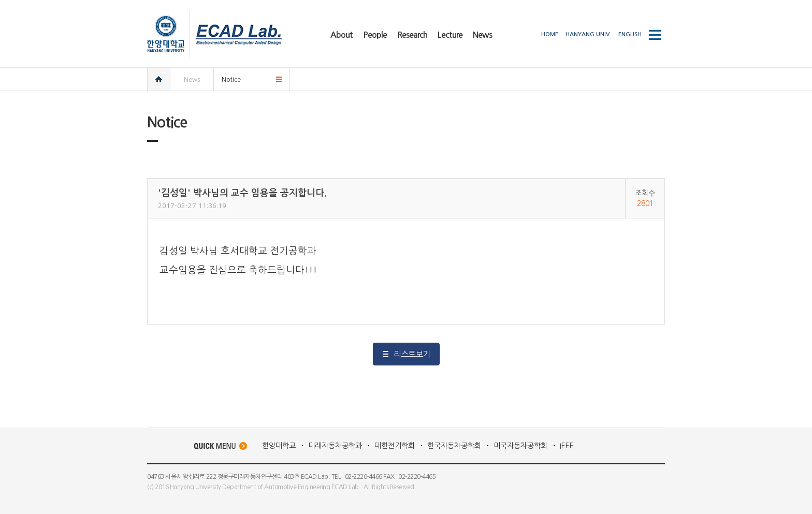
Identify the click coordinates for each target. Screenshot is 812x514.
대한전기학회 (395, 446)
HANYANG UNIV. (588, 34)
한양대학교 (279, 446)
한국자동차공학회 (454, 446)
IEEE (567, 446)
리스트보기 (412, 354)
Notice (231, 80)
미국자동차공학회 (520, 446)
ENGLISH (630, 34)
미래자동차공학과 (335, 446)
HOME (550, 34)
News (192, 80)
